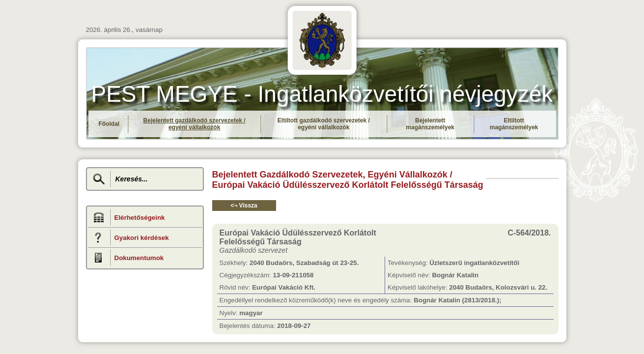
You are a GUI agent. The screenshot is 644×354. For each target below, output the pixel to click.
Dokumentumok (139, 258)
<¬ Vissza (244, 206)
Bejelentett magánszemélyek (430, 124)
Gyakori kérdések (142, 238)
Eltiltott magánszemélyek (514, 124)
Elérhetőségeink (140, 218)
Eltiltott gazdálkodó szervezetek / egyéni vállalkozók (324, 124)
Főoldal (109, 124)
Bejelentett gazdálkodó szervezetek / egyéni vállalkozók (195, 124)
